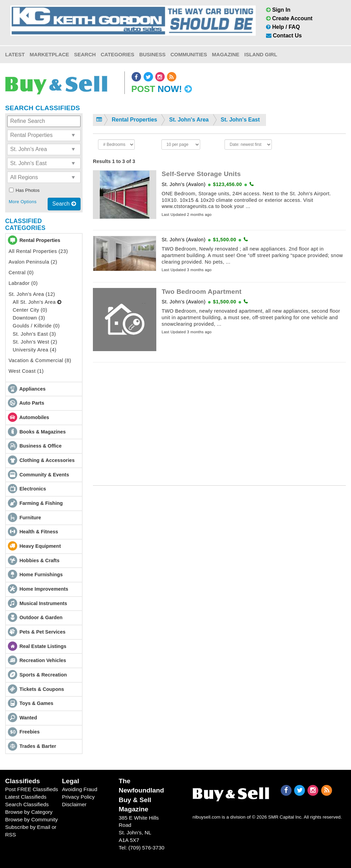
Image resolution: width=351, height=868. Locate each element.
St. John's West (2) (35, 342)
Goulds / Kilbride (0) (36, 326)
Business (152, 54)
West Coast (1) (26, 371)
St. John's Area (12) (32, 294)
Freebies (30, 732)
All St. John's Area (37, 302)
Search (85, 54)
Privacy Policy (78, 797)
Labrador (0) (23, 283)
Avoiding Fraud (80, 789)
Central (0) (21, 273)
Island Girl (261, 54)
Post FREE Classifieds (32, 789)
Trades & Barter (38, 746)
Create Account (289, 18)
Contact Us (284, 36)
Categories (118, 54)
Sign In (278, 10)
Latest (15, 54)
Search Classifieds (27, 804)
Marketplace (50, 54)
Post (162, 89)
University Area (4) (34, 350)
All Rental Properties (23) (38, 251)
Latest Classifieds (26, 797)
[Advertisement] (219, 416)
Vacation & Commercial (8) (40, 360)
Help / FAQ (283, 27)
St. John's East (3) (34, 334)
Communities (189, 54)
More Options (22, 202)
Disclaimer (74, 804)
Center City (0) (30, 310)
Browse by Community (32, 819)
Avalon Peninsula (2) (33, 262)
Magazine (226, 54)
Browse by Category (29, 812)
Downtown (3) (29, 318)
